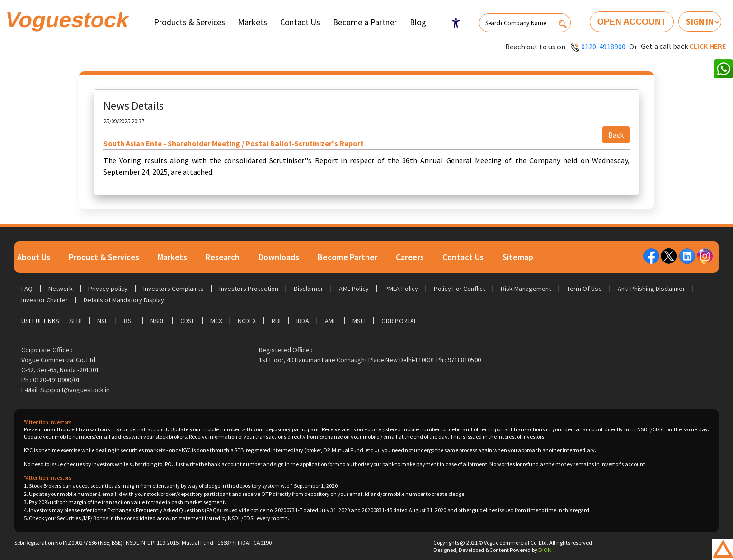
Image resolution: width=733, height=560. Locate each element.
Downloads (279, 257)
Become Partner (348, 257)
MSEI (359, 321)
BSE (129, 321)
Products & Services (189, 22)
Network (61, 289)
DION (545, 550)
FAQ (27, 289)
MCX (216, 321)
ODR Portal (399, 321)
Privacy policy (108, 289)
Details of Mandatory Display (124, 300)
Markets (253, 22)
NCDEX (247, 321)
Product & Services (104, 257)
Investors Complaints (174, 289)
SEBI (75, 321)
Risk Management (526, 289)
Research (223, 257)
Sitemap (518, 257)
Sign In (700, 22)
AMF (331, 321)
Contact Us (300, 22)
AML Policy (354, 289)
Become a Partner (365, 22)
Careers (410, 257)
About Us (34, 257)
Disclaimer (309, 289)
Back (616, 135)
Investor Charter (45, 300)
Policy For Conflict (460, 289)
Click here (708, 46)
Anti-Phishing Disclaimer (651, 289)
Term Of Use (584, 289)
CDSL (188, 321)
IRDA (303, 321)
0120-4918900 (603, 47)
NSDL (158, 321)
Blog (418, 22)
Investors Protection (249, 289)
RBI (276, 321)
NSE (103, 321)
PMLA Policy (401, 289)
